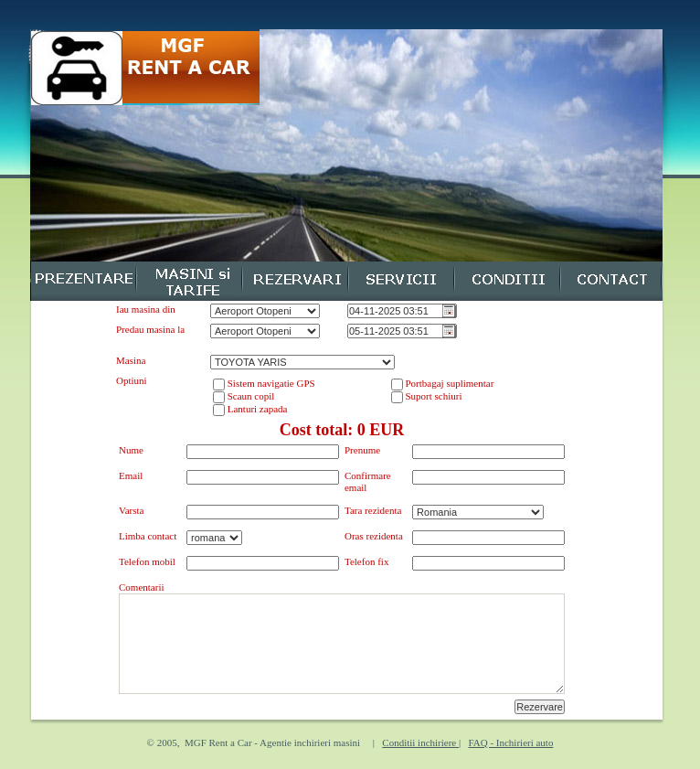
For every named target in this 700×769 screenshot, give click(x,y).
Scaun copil (249, 396)
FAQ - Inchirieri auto (510, 742)
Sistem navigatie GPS (270, 383)
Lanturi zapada (256, 409)
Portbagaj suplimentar (449, 383)
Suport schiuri (433, 396)
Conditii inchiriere (420, 742)
